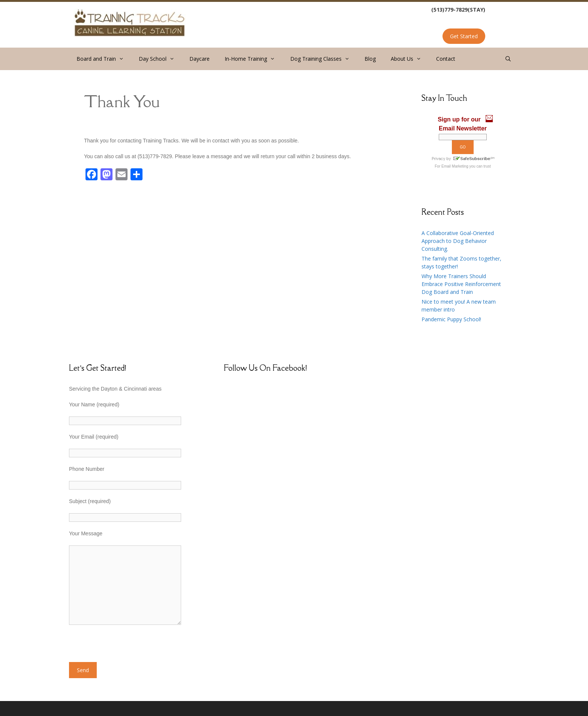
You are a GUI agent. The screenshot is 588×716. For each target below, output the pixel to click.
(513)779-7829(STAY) (458, 10)
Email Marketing (455, 166)
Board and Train (104, 59)
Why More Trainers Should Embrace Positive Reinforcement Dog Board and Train (461, 284)
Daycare (199, 59)
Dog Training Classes (324, 59)
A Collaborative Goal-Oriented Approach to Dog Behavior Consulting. (458, 241)
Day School (160, 59)
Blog (370, 59)
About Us (410, 59)
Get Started (464, 36)
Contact (446, 59)
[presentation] (126, 647)
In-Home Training (253, 59)
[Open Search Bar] (508, 59)
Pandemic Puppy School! (451, 319)
